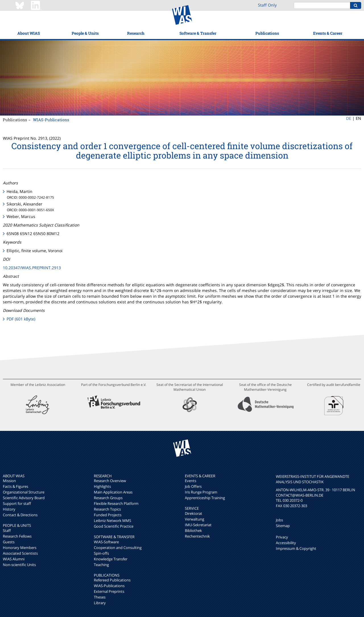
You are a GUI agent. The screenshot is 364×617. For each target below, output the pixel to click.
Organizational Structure (24, 492)
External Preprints (109, 591)
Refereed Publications (112, 580)
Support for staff (17, 503)
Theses (100, 597)
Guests (9, 542)
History (9, 509)
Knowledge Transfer (111, 559)
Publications (267, 33)
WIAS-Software (106, 542)
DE (349, 118)
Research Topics (107, 509)
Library (100, 603)
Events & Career (328, 33)
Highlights (102, 486)
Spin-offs (101, 553)
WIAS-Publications (51, 120)
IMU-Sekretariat (198, 525)
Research (136, 33)
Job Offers (193, 486)
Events (191, 481)
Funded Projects (108, 515)
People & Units (85, 33)
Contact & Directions (20, 515)
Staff (7, 530)
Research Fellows (17, 536)
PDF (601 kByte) (21, 319)
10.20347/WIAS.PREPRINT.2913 (32, 268)
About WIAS (29, 33)
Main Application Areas (113, 492)
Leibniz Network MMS (112, 521)
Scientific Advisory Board (24, 498)
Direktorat (194, 513)
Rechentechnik (197, 536)
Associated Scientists (20, 553)
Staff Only (267, 5)
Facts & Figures (15, 486)
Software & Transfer (198, 33)
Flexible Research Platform (116, 503)
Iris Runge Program (201, 492)
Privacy (282, 537)
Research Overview (110, 481)
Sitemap (283, 526)
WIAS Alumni (14, 559)
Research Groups (108, 498)
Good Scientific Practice (114, 526)
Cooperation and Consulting (118, 548)
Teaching (101, 565)
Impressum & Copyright (296, 548)
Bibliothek (193, 530)
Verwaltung (195, 519)
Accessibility (286, 543)
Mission (9, 481)
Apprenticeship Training (205, 498)
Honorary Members (20, 548)
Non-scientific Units (19, 565)
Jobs (279, 520)
